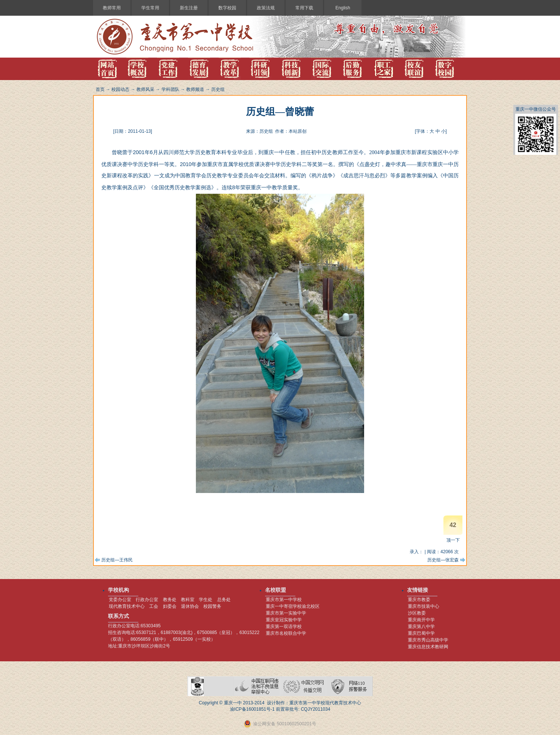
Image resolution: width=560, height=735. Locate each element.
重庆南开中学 (421, 620)
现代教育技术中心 (127, 606)
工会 (154, 606)
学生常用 (150, 8)
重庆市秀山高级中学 (428, 640)
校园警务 (212, 606)
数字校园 (227, 8)
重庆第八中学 (421, 627)
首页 (100, 89)
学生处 (206, 600)
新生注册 (189, 8)
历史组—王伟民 (117, 560)
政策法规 (266, 8)
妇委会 (170, 606)
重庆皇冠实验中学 (284, 620)
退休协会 (190, 606)
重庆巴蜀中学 (421, 633)
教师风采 (145, 89)
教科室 (188, 600)
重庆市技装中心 (424, 606)
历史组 (218, 89)
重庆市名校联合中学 (286, 633)
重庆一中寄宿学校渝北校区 (293, 606)
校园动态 (120, 89)
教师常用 (112, 8)
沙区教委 (417, 613)
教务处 (170, 600)
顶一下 (453, 540)
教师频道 (195, 89)
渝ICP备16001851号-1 (252, 709)
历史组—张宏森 (443, 560)
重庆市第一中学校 (284, 600)
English (343, 8)
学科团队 (170, 89)
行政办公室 (147, 600)
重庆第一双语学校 (284, 627)
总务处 (224, 600)
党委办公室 (120, 600)
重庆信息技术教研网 (428, 647)
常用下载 (304, 8)
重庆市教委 (419, 600)
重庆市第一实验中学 (286, 613)
